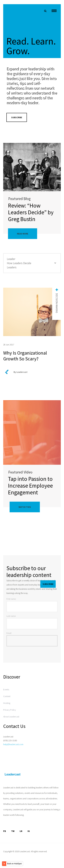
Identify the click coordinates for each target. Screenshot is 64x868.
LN (21, 831)
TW (13, 831)
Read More (23, 234)
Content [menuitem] (7, 696)
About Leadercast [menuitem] (11, 717)
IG (29, 831)
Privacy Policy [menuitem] (10, 710)
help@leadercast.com (13, 744)
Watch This (25, 507)
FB (5, 831)
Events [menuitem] (6, 689)
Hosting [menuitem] (7, 703)
